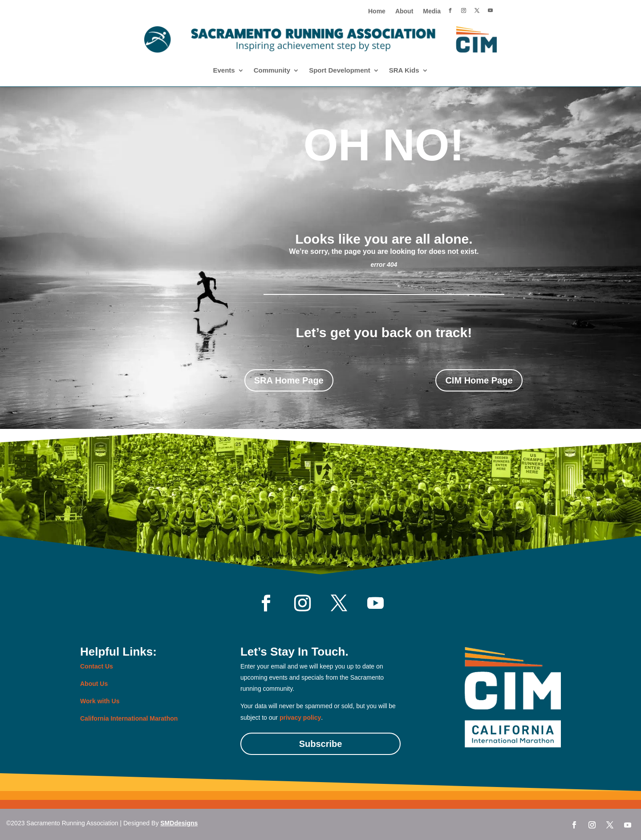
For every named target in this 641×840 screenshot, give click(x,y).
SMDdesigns (179, 823)
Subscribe (321, 744)
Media (432, 11)
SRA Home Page (289, 380)
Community (272, 71)
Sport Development (340, 71)
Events (224, 71)
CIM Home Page (479, 380)
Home (377, 11)
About (404, 11)
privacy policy (300, 718)
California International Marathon (129, 718)
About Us (94, 684)
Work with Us (100, 701)
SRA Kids (404, 71)
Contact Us (97, 666)
